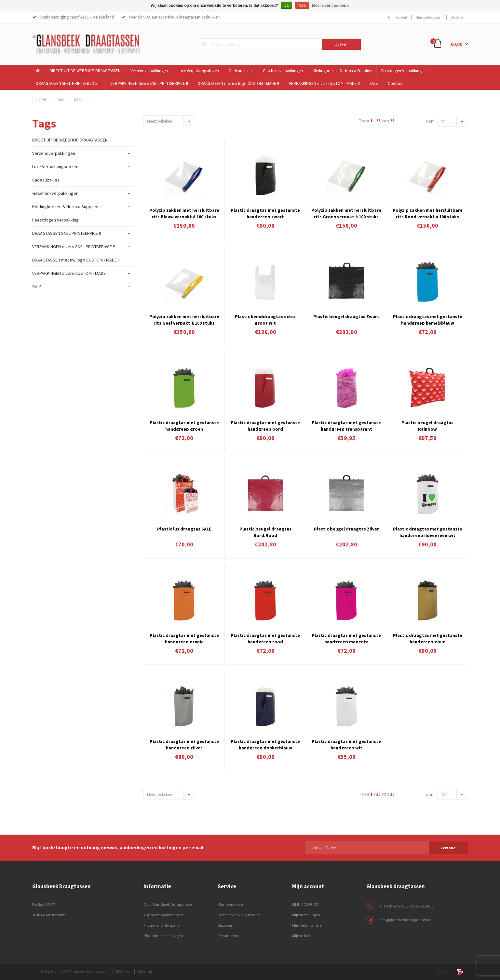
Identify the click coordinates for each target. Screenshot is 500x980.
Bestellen (457, 17)
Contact (395, 83)
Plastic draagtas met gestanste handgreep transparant (346, 425)
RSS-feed (123, 971)
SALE (374, 83)
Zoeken (341, 44)
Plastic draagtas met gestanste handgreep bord (265, 425)
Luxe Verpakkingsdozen (198, 71)
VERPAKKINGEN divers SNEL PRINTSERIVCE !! (149, 83)
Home (41, 99)
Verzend (448, 848)
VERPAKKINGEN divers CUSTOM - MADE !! (324, 83)
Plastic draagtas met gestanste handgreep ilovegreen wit (428, 531)
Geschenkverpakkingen (283, 71)
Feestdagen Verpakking (401, 71)
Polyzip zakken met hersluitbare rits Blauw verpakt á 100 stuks (184, 213)
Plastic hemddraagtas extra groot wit (265, 319)
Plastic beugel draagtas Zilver (346, 529)
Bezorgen (225, 925)
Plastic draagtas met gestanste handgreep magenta (346, 638)
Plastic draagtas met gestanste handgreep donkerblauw (265, 744)
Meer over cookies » (331, 6)
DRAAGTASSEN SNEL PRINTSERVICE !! (68, 83)
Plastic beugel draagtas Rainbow (427, 425)
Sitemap (145, 971)
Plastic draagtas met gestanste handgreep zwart (265, 213)
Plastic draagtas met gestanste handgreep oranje (184, 638)
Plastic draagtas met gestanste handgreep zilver (184, 744)
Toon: (429, 121)
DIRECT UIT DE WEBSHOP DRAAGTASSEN (85, 71)
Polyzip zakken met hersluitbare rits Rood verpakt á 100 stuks (428, 213)
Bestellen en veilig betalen (239, 915)
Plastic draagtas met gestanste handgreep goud (428, 638)
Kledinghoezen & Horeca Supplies (342, 71)
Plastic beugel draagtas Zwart (346, 316)
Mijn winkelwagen (429, 17)
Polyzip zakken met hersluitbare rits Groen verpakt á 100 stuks (346, 213)
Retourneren (228, 936)
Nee (302, 6)
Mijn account (398, 17)
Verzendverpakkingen (149, 71)
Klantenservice (230, 904)
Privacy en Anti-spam (161, 925)
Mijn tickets (302, 936)
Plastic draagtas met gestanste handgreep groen (184, 425)
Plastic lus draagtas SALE (184, 529)
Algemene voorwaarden (163, 915)
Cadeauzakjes (241, 71)
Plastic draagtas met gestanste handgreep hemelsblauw (428, 319)
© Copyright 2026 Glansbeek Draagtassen (74, 971)
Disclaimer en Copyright (163, 936)
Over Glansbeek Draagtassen (168, 904)
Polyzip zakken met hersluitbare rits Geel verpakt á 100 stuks (184, 319)
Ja (286, 6)
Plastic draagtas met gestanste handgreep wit (346, 744)
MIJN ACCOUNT (305, 904)
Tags (60, 99)
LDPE (78, 99)
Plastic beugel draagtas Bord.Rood (265, 531)
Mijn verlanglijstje (307, 925)
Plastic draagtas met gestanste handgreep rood (265, 638)
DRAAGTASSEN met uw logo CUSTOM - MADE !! (238, 83)
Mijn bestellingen (306, 915)
